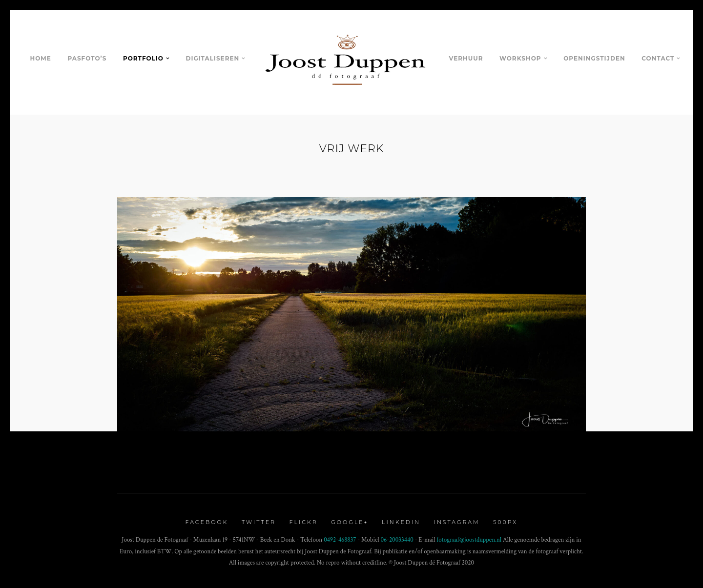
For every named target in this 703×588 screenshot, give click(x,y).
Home (41, 58)
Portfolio (143, 58)
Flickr (304, 522)
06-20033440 (397, 540)
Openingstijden (594, 58)
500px (505, 522)
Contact (658, 58)
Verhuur (466, 58)
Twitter (259, 522)
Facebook (207, 522)
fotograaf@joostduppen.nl (469, 540)
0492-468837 (340, 540)
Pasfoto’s (87, 58)
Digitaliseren (213, 58)
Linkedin (401, 522)
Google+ (350, 522)
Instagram (457, 522)
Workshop (520, 58)
